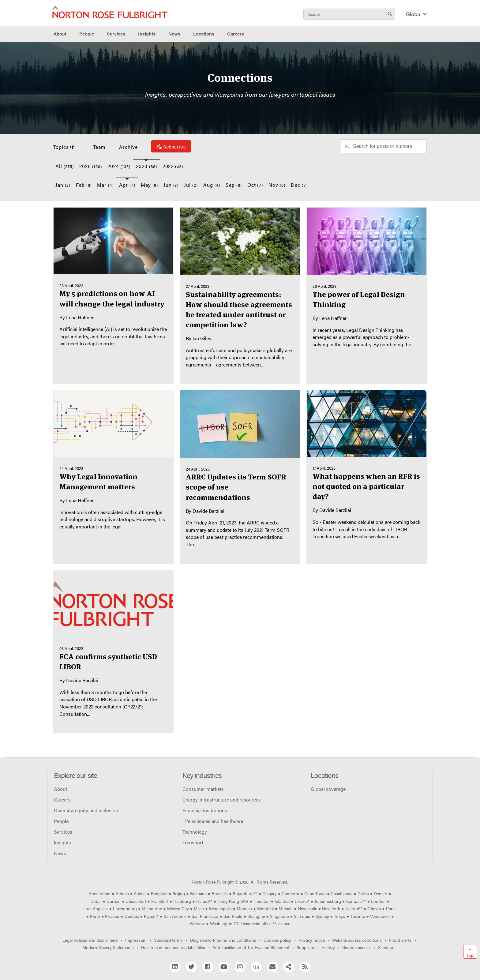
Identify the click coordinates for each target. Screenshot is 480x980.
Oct (255, 185)
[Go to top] (470, 952)
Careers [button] (236, 34)
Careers (62, 800)
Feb (84, 185)
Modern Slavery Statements (108, 947)
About (60, 789)
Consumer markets (203, 789)
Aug (212, 185)
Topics (66, 147)
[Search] (390, 14)
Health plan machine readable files (173, 947)
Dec (299, 185)
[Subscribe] (171, 146)
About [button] (60, 34)
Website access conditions (357, 940)
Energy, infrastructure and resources (222, 800)
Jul (191, 185)
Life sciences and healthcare (213, 821)
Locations (204, 34)
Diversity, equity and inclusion (86, 810)
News (60, 853)
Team (99, 147)
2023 (146, 166)
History (328, 947)
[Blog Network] (256, 967)
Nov (277, 185)
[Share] (289, 967)
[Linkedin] (175, 967)
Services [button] (116, 34)
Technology (195, 832)
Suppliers (305, 947)
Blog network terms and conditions (223, 940)
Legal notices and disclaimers (90, 940)
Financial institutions (205, 810)
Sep (234, 185)
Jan (63, 185)
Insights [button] (147, 34)
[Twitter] (191, 967)
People (87, 34)
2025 (91, 166)
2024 (119, 166)
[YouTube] (224, 967)
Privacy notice (312, 940)
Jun (171, 185)
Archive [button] (128, 147)
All (65, 166)
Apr (127, 185)
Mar (105, 185)
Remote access (356, 947)
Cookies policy (277, 940)
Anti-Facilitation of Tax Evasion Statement (251, 947)
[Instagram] (240, 967)
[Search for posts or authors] (388, 146)
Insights (62, 842)
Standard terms (168, 940)
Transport (193, 842)
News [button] (174, 34)
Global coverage (328, 789)
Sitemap (386, 947)
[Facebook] (208, 967)
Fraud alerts (400, 940)
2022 (173, 166)
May (149, 185)
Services (63, 832)
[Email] (273, 967)
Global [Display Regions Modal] (416, 14)
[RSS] (305, 967)
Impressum (136, 940)
